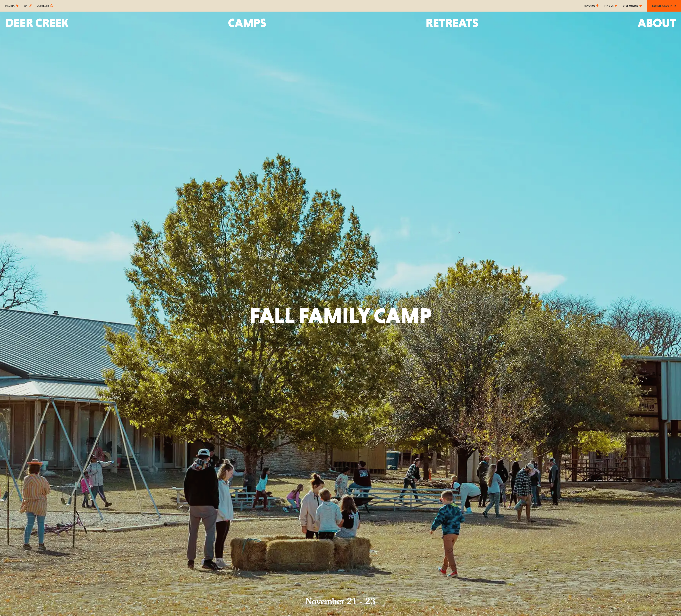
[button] (247, 23)
